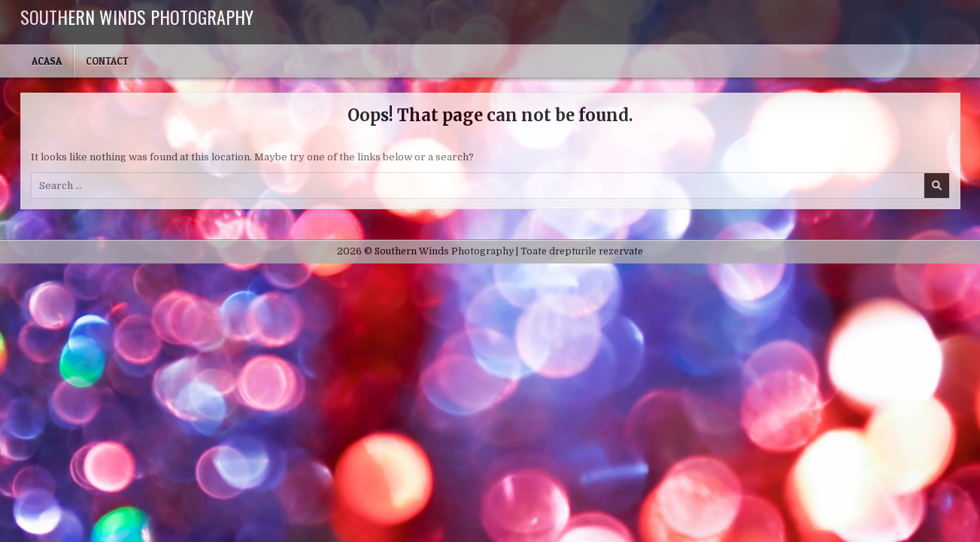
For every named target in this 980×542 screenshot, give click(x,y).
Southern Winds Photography (137, 17)
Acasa (47, 61)
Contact (107, 61)
